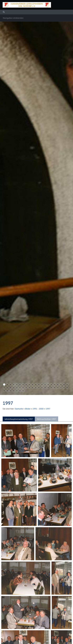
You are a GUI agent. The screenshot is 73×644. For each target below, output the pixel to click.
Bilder (28, 409)
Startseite (19, 409)
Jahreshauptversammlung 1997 (19, 419)
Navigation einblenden (13, 18)
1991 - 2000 (38, 409)
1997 (48, 409)
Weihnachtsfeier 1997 (46, 419)
